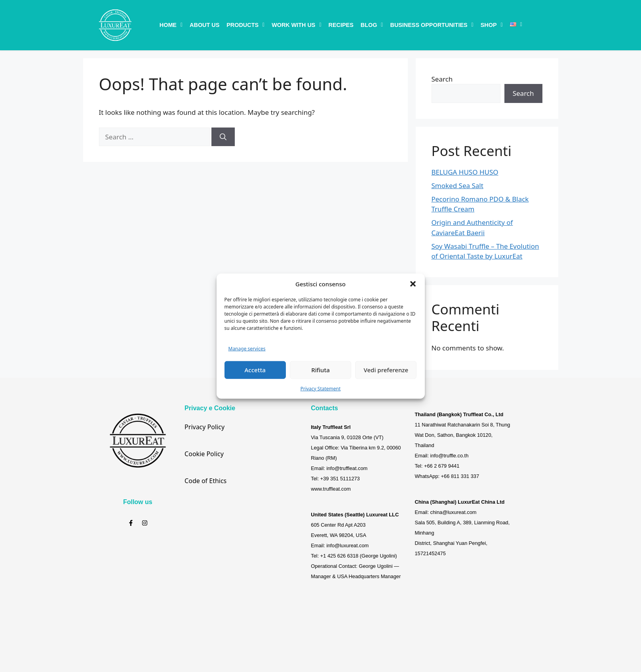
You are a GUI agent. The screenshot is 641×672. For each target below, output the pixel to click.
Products (245, 25)
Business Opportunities (432, 25)
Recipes (341, 25)
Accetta (255, 370)
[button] (413, 284)
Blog (372, 25)
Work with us (296, 25)
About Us (204, 25)
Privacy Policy (204, 427)
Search (442, 79)
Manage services (247, 349)
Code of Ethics (205, 481)
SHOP (492, 25)
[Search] (223, 137)
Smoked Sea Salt (457, 186)
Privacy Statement (321, 388)
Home (171, 25)
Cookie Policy (204, 454)
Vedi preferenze (386, 370)
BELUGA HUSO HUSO (465, 172)
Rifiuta (320, 370)
